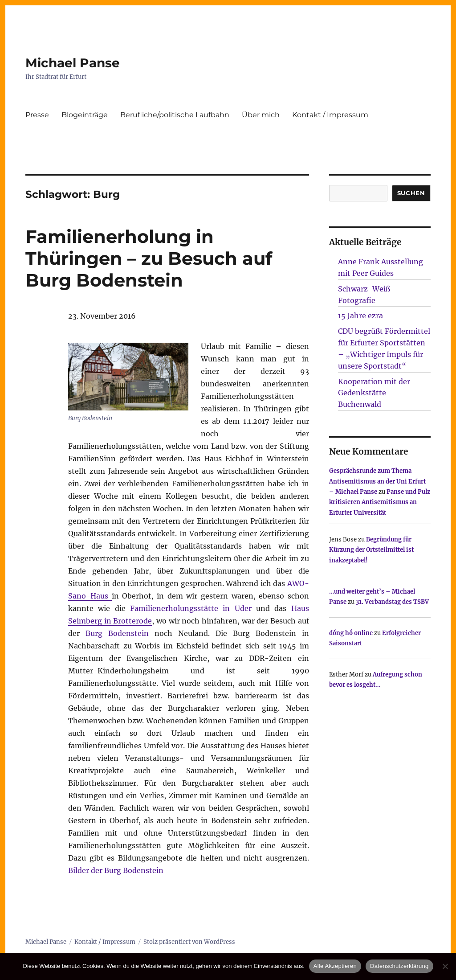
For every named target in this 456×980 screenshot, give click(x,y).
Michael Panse (73, 63)
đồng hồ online (351, 633)
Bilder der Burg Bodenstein (116, 870)
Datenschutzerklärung (399, 966)
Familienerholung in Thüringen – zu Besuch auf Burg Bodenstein (149, 258)
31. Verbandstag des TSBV (392, 602)
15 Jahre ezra (360, 316)
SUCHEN (411, 193)
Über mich (261, 115)
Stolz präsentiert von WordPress (189, 942)
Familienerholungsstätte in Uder (191, 608)
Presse (37, 115)
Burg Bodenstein (120, 633)
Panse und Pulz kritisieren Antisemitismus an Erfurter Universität (380, 502)
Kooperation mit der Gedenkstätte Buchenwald (374, 393)
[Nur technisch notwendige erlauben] (445, 966)
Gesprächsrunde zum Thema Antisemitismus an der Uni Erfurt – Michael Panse (377, 481)
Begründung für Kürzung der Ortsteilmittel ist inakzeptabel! (371, 550)
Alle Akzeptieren (335, 966)
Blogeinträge (85, 115)
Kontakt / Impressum (330, 115)
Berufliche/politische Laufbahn (175, 115)
